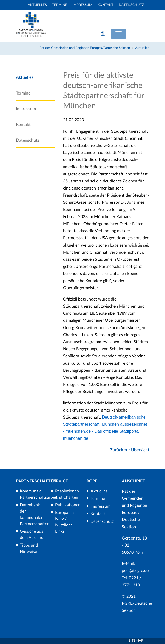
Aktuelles (37, 5)
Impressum (82, 5)
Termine (60, 5)
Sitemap (136, 641)
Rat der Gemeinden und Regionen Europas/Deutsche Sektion (85, 48)
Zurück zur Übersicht (130, 450)
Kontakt (106, 5)
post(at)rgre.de (135, 571)
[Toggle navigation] (118, 34)
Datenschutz (131, 5)
